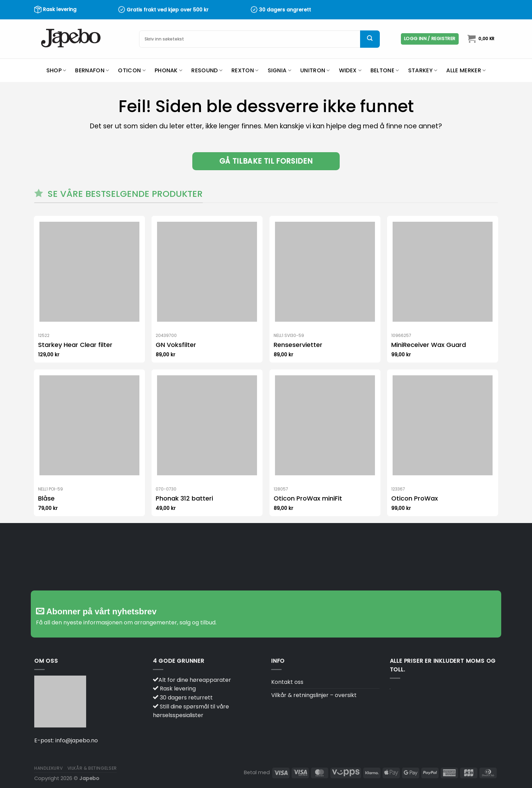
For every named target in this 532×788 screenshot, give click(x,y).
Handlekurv (48, 768)
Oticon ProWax (415, 498)
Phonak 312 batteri (184, 498)
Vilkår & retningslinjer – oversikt (314, 695)
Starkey (423, 70)
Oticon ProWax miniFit (308, 498)
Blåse (46, 498)
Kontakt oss (287, 682)
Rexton (245, 70)
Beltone (385, 70)
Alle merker (466, 70)
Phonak (168, 70)
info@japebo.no (77, 740)
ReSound (207, 70)
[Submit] (370, 39)
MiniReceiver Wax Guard (429, 345)
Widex (350, 70)
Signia (279, 70)
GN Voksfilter (176, 345)
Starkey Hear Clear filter (75, 345)
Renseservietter (298, 345)
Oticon (132, 70)
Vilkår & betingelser (92, 768)
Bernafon (92, 70)
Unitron (315, 70)
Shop (56, 70)
